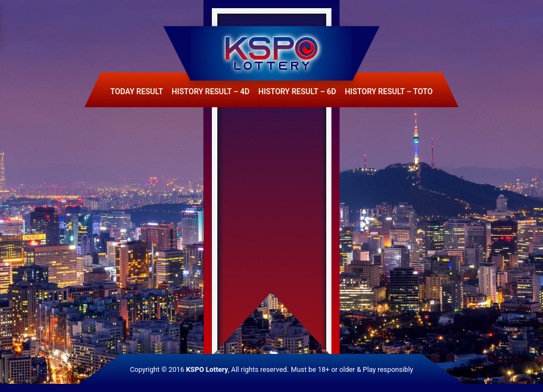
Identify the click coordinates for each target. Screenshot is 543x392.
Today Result (137, 91)
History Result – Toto (389, 91)
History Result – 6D (297, 91)
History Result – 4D (211, 91)
